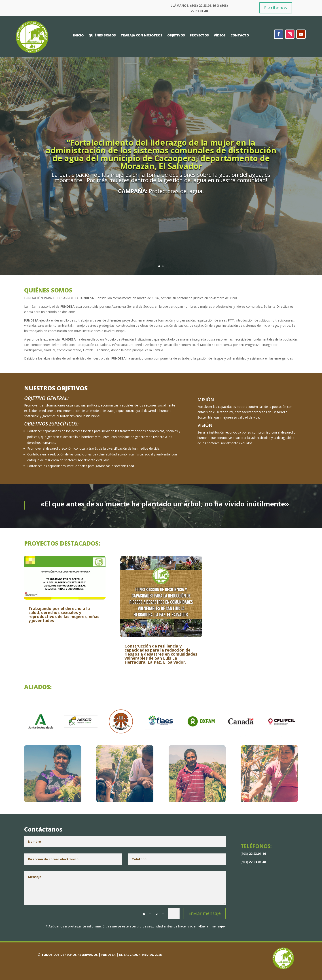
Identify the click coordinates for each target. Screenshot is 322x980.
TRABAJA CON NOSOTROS (142, 36)
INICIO (78, 36)
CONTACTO (240, 36)
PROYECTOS (199, 36)
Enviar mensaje (205, 913)
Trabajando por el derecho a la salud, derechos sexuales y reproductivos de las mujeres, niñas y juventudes (64, 614)
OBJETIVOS (176, 36)
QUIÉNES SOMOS (102, 36)
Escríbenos (276, 8)
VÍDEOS (220, 36)
